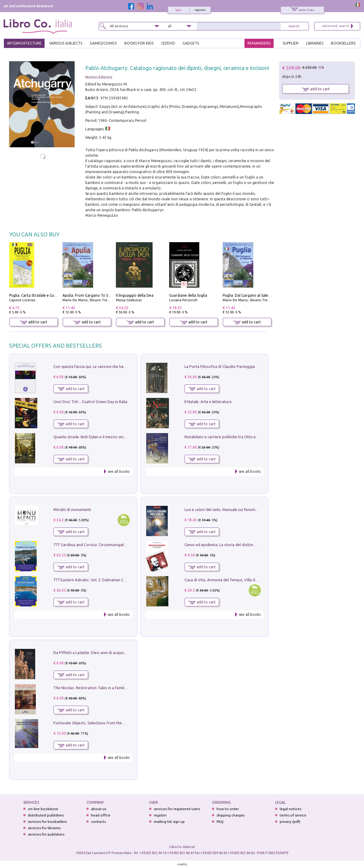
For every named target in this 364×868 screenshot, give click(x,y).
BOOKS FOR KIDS (139, 43)
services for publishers (46, 834)
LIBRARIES (315, 43)
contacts (98, 821)
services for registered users (177, 809)
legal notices (290, 809)
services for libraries (44, 828)
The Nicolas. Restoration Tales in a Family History (96, 688)
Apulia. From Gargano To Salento (91, 295)
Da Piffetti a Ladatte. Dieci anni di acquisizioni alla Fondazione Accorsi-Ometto (123, 653)
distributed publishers (46, 815)
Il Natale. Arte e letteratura (208, 402)
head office (101, 815)
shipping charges (231, 815)
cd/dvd (168, 43)
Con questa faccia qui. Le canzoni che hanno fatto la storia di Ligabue (114, 366)
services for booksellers (47, 821)
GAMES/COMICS (103, 43)
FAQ (220, 821)
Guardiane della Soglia (188, 295)
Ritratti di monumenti (72, 509)
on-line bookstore (43, 809)
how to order (228, 809)
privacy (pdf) (290, 821)
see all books (119, 471)
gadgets (191, 43)
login (179, 10)
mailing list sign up (169, 821)
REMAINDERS (259, 43)
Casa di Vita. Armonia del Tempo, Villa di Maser (226, 580)
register (200, 10)
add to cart (34, 322)
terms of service (293, 815)
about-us (99, 809)
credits (182, 864)
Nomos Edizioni (99, 77)
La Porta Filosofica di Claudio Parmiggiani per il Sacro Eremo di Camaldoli (249, 366)
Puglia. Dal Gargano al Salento (248, 295)
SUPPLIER (291, 43)
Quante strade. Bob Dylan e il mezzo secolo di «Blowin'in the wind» (112, 437)
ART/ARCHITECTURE (24, 43)
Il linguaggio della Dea (135, 295)
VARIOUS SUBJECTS (66, 43)
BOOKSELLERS (343, 43)
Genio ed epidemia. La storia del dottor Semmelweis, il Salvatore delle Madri (252, 545)
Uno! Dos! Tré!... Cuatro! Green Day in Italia (90, 402)
